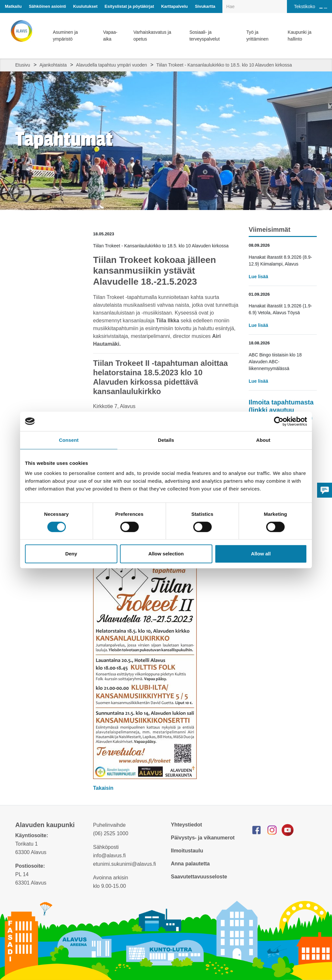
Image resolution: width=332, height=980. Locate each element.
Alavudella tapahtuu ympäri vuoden (112, 65)
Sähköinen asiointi (47, 6)
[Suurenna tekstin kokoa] (321, 8)
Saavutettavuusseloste (199, 877)
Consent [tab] (69, 440)
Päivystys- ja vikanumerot (203, 838)
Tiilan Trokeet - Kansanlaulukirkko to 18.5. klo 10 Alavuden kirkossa (224, 65)
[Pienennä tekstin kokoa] (326, 8)
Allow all (261, 554)
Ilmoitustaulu (187, 851)
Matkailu (13, 6)
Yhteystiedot (186, 825)
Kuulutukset (85, 6)
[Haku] (283, 2)
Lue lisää (258, 277)
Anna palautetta (190, 864)
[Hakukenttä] (255, 6)
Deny (71, 554)
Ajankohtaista (53, 65)
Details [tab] (166, 440)
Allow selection (166, 554)
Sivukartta (205, 6)
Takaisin (104, 788)
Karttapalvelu (174, 6)
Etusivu (23, 65)
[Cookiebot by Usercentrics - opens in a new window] (279, 421)
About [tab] (263, 440)
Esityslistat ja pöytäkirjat (129, 6)
